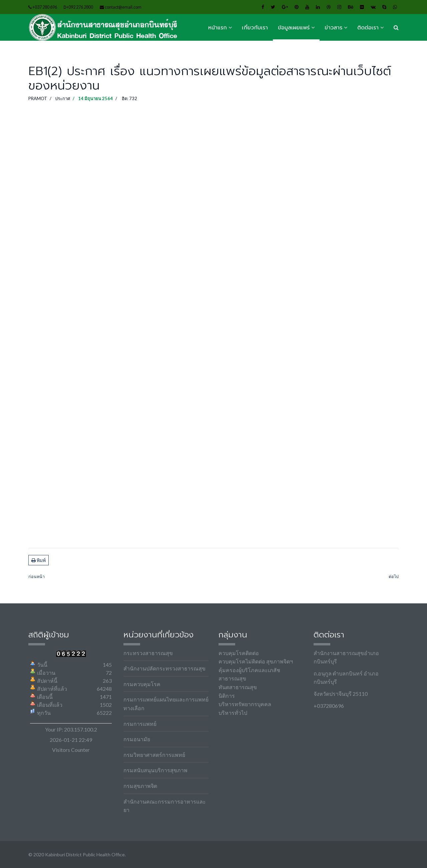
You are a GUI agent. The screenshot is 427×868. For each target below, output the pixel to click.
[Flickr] (362, 7)
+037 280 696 (45, 7)
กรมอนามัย (137, 739)
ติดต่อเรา (368, 28)
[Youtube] (307, 7)
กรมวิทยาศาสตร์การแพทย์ (154, 755)
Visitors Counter (71, 750)
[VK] (373, 7)
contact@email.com (123, 7)
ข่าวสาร (333, 28)
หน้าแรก (218, 28)
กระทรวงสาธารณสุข (148, 653)
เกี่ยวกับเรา (255, 28)
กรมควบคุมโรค (142, 684)
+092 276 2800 (80, 7)
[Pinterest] (297, 7)
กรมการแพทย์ (140, 724)
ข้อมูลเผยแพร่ (294, 28)
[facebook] (263, 7)
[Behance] (351, 7)
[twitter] (273, 7)
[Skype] (384, 7)
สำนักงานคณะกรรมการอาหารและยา (165, 806)
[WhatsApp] (395, 7)
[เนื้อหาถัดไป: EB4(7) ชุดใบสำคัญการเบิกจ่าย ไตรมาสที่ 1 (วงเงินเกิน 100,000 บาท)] (394, 577)
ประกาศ (63, 98)
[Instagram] (339, 7)
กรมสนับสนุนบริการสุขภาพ (155, 770)
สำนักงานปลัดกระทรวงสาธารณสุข (164, 668)
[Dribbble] (329, 7)
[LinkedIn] (318, 7)
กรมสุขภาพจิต (140, 786)
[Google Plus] (285, 7)
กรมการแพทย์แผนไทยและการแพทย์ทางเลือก (166, 704)
